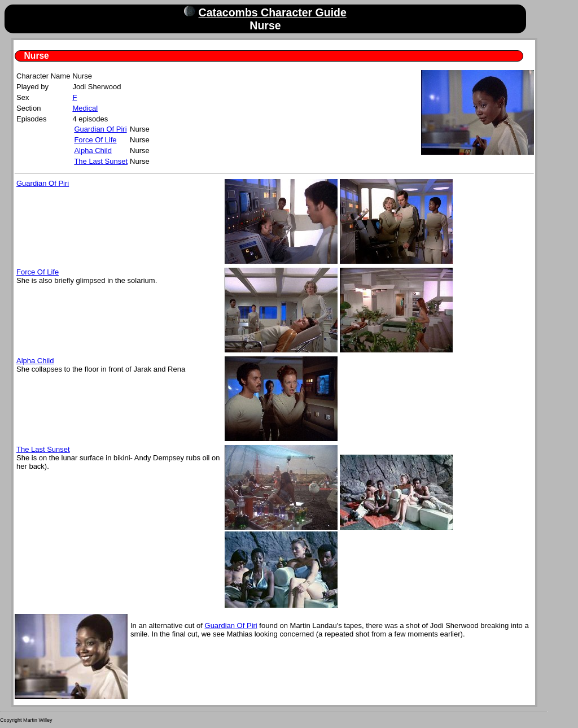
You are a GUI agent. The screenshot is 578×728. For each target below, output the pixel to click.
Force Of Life (95, 140)
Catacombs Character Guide (273, 12)
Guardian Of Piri (100, 129)
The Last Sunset (101, 161)
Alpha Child (93, 151)
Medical (85, 108)
